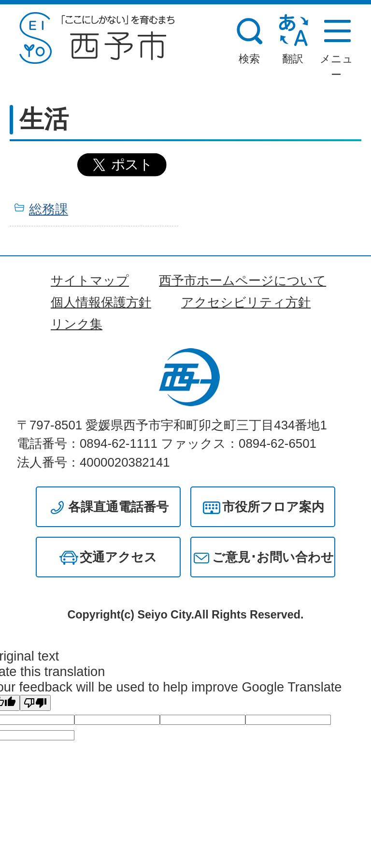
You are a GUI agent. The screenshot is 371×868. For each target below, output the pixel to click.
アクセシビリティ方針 (246, 302)
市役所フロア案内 (273, 507)
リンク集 (77, 324)
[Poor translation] (35, 703)
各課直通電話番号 (118, 507)
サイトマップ (90, 280)
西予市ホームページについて (243, 280)
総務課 (49, 209)
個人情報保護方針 (101, 302)
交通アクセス (118, 557)
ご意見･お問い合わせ (273, 557)
